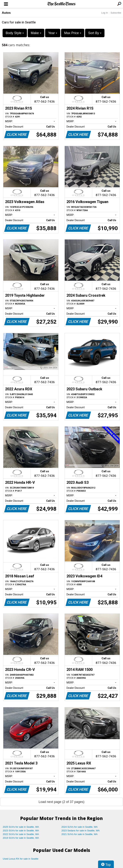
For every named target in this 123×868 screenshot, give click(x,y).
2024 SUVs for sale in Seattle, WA (80, 827)
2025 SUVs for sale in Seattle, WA (21, 827)
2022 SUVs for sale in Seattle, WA (21, 834)
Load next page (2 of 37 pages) (61, 802)
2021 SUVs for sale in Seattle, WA (80, 834)
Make (36, 33)
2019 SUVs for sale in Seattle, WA (21, 838)
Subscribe (116, 13)
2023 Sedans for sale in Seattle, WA (80, 831)
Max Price (73, 33)
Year (53, 33)
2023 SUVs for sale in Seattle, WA (21, 831)
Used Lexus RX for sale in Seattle (21, 859)
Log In (104, 13)
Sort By (95, 33)
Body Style (15, 33)
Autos (6, 13)
